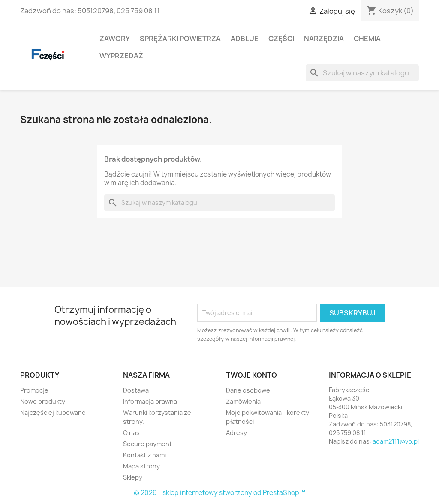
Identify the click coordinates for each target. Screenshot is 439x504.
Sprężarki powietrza (180, 39)
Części (281, 39)
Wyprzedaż (121, 56)
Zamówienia (243, 401)
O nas (131, 433)
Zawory (115, 39)
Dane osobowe (248, 390)
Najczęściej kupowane (53, 412)
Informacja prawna (150, 401)
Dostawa (136, 390)
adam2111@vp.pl (396, 441)
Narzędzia (324, 39)
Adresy (236, 433)
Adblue (245, 39)
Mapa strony (141, 466)
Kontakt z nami (144, 455)
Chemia (367, 39)
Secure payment (147, 444)
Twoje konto (251, 375)
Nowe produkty (43, 401)
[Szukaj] (362, 73)
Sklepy (133, 477)
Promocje (34, 390)
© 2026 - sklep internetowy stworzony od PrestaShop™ (219, 493)
